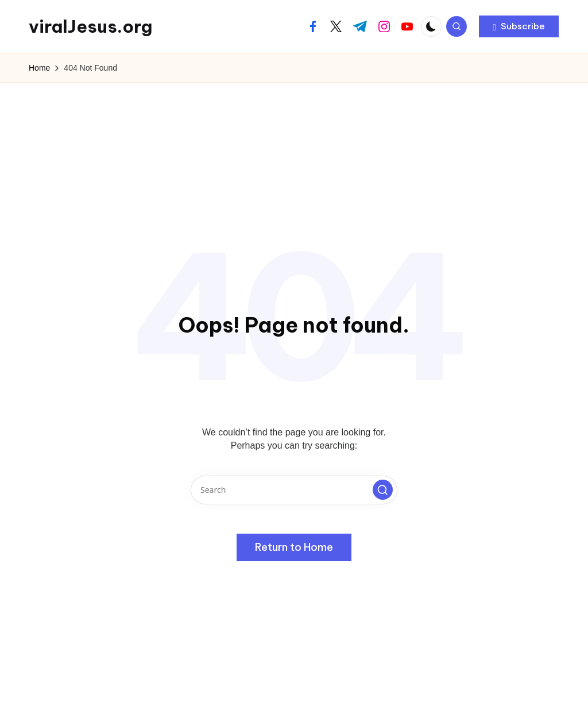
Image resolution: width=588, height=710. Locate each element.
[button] (519, 26)
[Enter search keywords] (294, 490)
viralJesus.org (90, 26)
